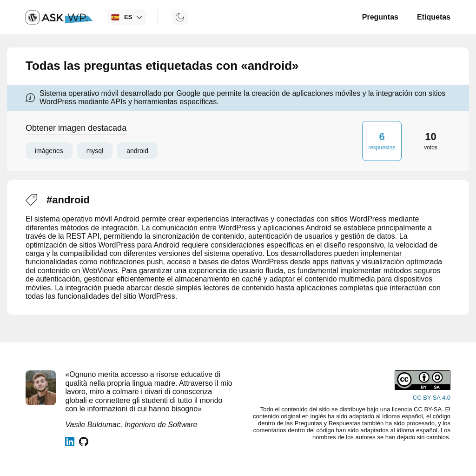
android (137, 151)
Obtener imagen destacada (76, 128)
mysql (95, 151)
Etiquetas (434, 17)
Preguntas (380, 17)
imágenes (49, 151)
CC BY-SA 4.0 (432, 398)
